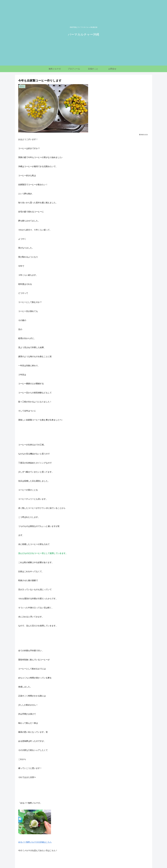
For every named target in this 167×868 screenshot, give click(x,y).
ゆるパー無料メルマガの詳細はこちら (35, 842)
